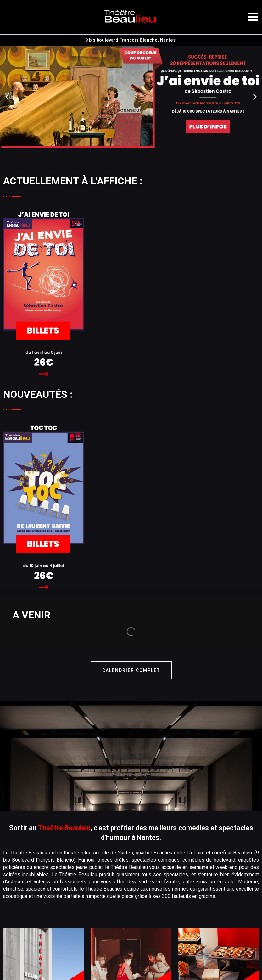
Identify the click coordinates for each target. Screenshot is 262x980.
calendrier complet (131, 618)
